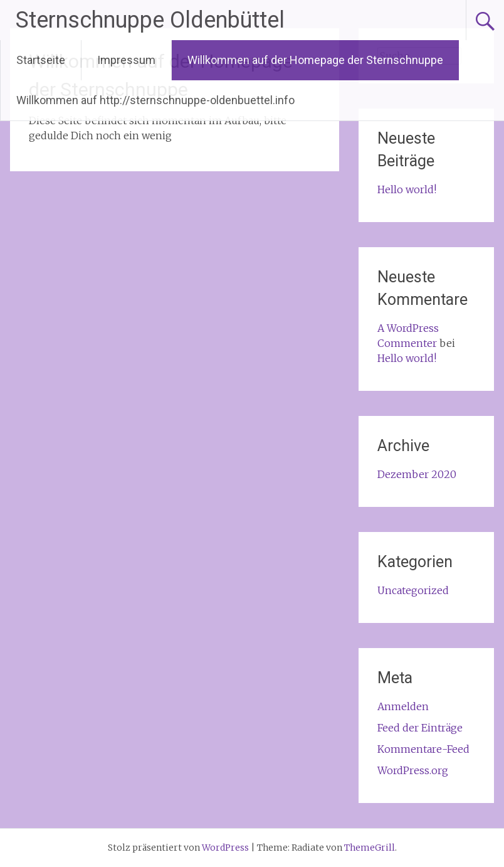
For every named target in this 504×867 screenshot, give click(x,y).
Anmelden (403, 706)
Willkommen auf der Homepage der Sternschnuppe (315, 60)
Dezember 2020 (417, 474)
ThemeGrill (370, 848)
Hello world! (407, 189)
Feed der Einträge (420, 728)
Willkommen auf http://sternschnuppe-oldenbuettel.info (155, 100)
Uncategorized (413, 590)
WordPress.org (413, 770)
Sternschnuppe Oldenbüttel (150, 20)
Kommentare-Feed (423, 749)
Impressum (126, 60)
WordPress (225, 848)
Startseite (41, 60)
